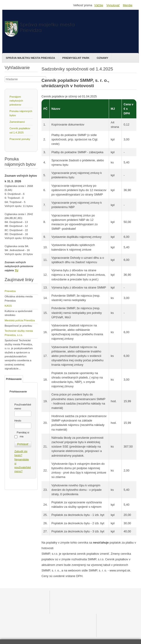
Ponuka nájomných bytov (21, 113)
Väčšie (99, 5)
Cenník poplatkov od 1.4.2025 (20, 130)
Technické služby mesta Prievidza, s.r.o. (19, 333)
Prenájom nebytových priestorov (16, 101)
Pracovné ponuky (20, 139)
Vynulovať (113, 5)
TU (17, 270)
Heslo (18, 421)
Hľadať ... (5, 76)
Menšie (128, 5)
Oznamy (103, 58)
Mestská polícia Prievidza (20, 320)
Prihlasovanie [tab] (14, 379)
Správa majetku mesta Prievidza (30, 58)
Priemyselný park (76, 58)
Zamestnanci (17, 122)
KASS (8, 306)
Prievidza (10, 291)
